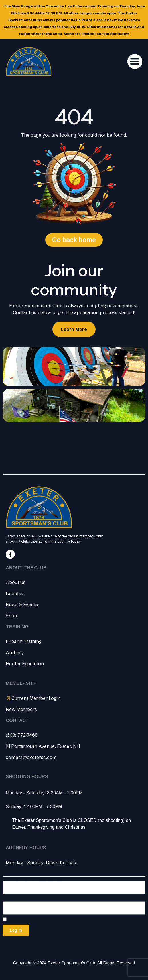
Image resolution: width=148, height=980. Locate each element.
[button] (135, 62)
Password (14, 899)
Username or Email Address (33, 879)
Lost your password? (20, 942)
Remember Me (21, 920)
